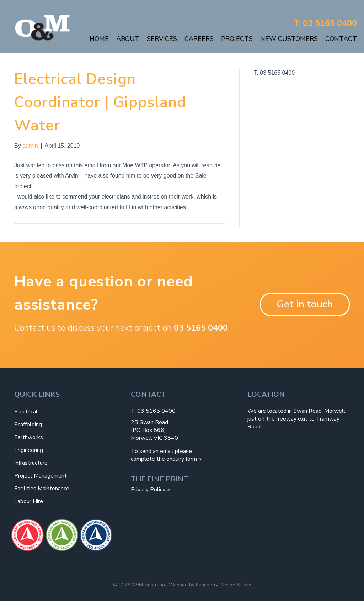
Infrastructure (31, 463)
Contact (341, 39)
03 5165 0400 (201, 328)
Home (99, 39)
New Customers (289, 39)
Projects (237, 39)
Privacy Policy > (151, 490)
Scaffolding (28, 425)
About (128, 39)
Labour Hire (29, 501)
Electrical (26, 412)
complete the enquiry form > (166, 459)
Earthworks (29, 437)
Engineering (29, 450)
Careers (199, 39)
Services (162, 39)
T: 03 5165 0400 (325, 23)
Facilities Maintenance (42, 489)
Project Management (41, 476)
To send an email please (161, 451)
